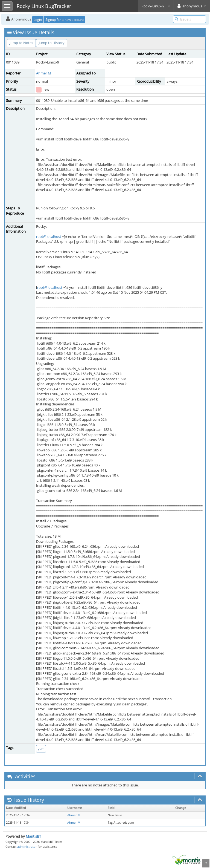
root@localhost (49, 237)
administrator (27, 847)
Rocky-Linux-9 (156, 6)
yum (41, 749)
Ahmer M (44, 73)
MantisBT (33, 836)
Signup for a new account (65, 20)
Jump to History (52, 43)
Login (38, 20)
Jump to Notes (21, 43)
